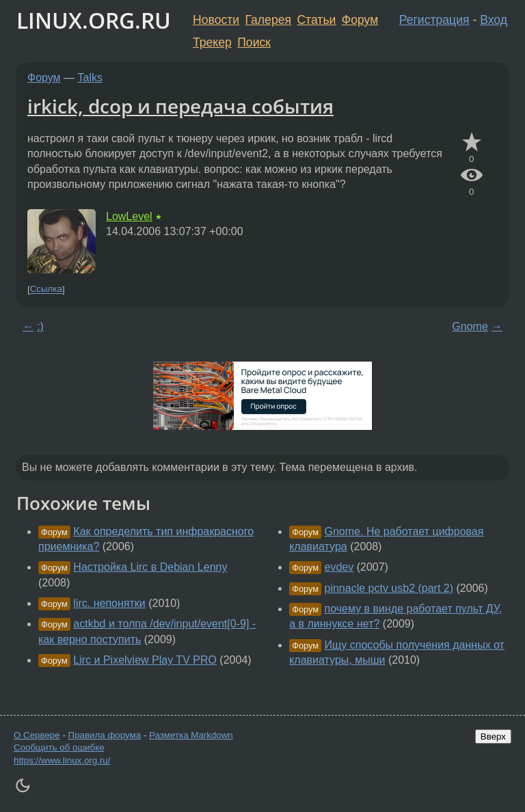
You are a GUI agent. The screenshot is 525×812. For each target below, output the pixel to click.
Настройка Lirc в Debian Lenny (150, 567)
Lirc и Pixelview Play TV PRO (145, 660)
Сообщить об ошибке (59, 747)
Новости (216, 20)
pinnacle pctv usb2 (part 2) (389, 588)
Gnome (470, 326)
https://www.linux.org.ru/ (62, 760)
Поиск (254, 42)
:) (40, 326)
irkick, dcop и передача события (180, 106)
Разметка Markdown (191, 735)
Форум (360, 20)
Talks (90, 78)
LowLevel (129, 216)
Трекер (212, 42)
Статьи (316, 20)
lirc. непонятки (109, 603)
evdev (339, 567)
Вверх (493, 736)
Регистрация (434, 20)
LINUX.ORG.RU (94, 20)
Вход (494, 20)
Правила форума (105, 735)
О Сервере (37, 735)
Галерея (268, 20)
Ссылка (46, 289)
